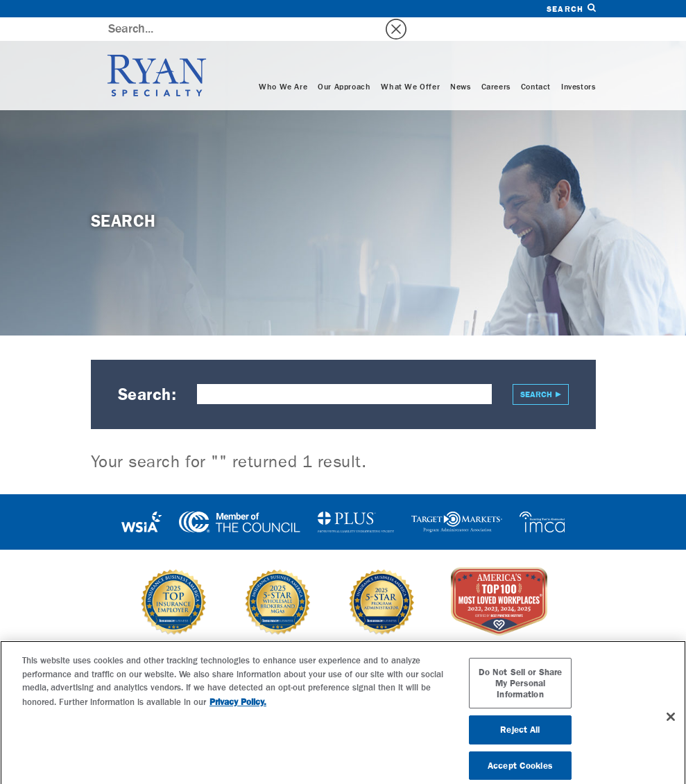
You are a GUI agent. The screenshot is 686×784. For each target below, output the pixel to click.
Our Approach (344, 64)
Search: (147, 371)
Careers (496, 64)
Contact (536, 64)
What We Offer (410, 64)
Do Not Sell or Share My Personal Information (521, 689)
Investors (578, 64)
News (460, 64)
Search (571, 9)
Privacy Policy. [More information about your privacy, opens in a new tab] (238, 707)
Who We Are (283, 64)
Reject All (520, 736)
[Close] (671, 722)
